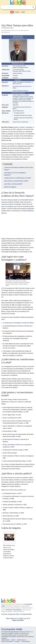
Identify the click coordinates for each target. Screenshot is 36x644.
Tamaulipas (21, 67)
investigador (16, 97)
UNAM (17, 202)
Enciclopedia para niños (7, 28)
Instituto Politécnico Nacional (20, 91)
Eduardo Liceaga (17, 450)
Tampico (15, 67)
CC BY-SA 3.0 (28, 632)
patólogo (19, 95)
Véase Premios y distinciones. (21, 122)
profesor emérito (24, 97)
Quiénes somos (21, 640)
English (23, 12)
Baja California (23, 71)
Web (12, 12)
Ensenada (15, 71)
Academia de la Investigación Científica (16, 323)
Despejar (30, 7)
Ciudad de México (17, 73)
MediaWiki (4, 638)
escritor (31, 97)
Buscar (33, 7)
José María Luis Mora (14, 445)
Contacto (17, 641)
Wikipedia (13, 637)
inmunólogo (26, 95)
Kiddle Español (5, 640)
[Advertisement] (18, 19)
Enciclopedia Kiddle (12, 629)
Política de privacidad (7, 641)
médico (15, 95)
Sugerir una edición (18, 620)
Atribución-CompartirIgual (14, 610)
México (26, 67)
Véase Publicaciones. (18, 111)
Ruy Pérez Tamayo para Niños (10, 614)
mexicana (15, 76)
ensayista (15, 98)
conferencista (22, 98)
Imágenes (17, 12)
